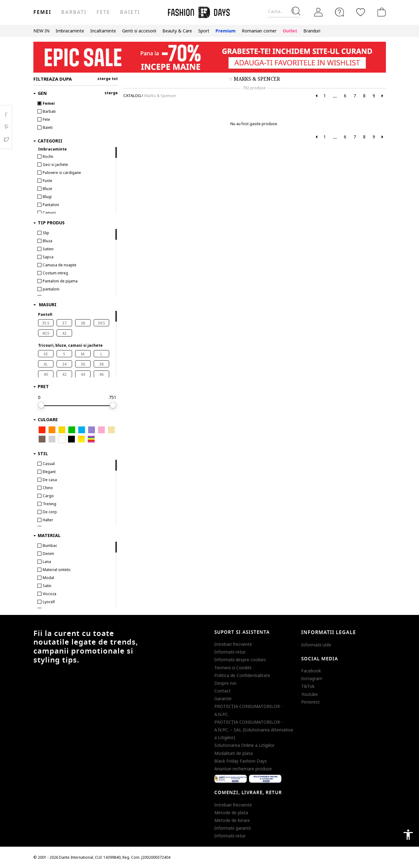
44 (83, 374)
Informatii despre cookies (240, 660)
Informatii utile (316, 645)
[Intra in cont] (319, 12)
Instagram (312, 678)
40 (46, 374)
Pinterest (310, 702)
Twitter (6, 139)
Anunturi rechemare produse (243, 769)
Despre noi (225, 683)
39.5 (101, 323)
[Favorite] (361, 12)
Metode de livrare (232, 820)
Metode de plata (231, 813)
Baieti (130, 12)
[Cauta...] (284, 12)
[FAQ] (340, 12)
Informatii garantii (233, 828)
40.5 (46, 333)
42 (64, 333)
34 (64, 364)
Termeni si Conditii (233, 668)
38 (83, 323)
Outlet (290, 31)
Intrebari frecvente (233, 644)
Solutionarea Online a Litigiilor (244, 745)
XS (46, 354)
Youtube (310, 694)
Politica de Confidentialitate (242, 675)
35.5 (46, 323)
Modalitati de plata (233, 753)
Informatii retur (230, 652)
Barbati (74, 12)
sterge (111, 93)
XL (46, 364)
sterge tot (108, 79)
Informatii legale (329, 633)
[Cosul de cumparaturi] (380, 12)
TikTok (308, 686)
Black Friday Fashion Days (241, 761)
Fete (103, 12)
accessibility (408, 835)
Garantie (223, 699)
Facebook (311, 671)
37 (64, 323)
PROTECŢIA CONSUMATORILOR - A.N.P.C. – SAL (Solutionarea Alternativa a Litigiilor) (254, 730)
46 (101, 374)
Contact (222, 691)
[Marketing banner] (210, 57)
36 (83, 364)
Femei (42, 12)
